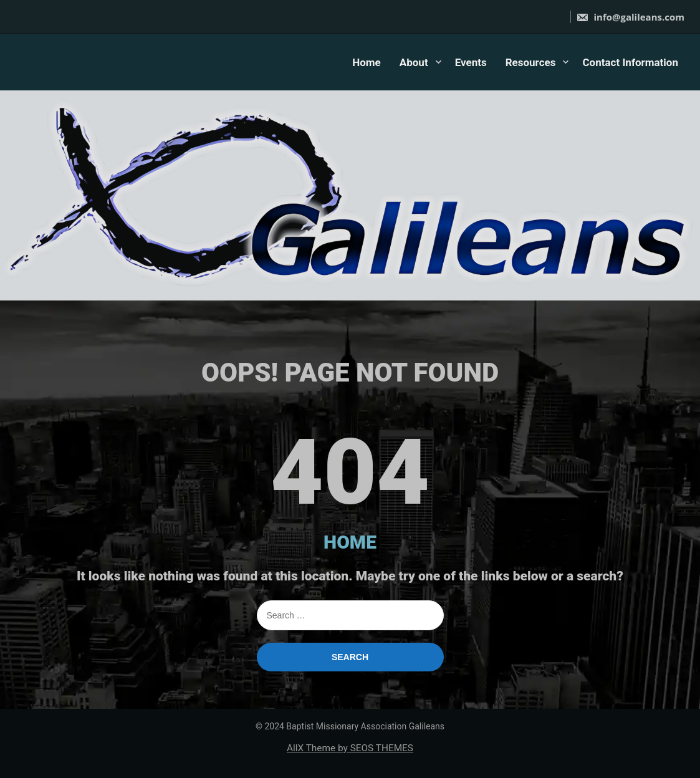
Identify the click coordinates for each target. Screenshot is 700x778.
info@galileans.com (630, 17)
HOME (350, 542)
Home (367, 62)
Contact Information (630, 62)
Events (471, 62)
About (414, 62)
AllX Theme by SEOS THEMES (350, 748)
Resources (531, 62)
